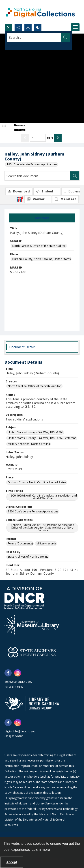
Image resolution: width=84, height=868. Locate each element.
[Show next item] (58, 138)
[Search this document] (38, 176)
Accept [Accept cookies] (12, 862)
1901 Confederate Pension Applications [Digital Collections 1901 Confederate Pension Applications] (33, 511)
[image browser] (17, 127)
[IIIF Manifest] (65, 199)
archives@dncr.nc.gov (18, 682)
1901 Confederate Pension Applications (32, 164)
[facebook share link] (8, 673)
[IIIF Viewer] (38, 199)
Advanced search (18, 45)
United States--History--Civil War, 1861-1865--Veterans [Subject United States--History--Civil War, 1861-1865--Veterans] (42, 438)
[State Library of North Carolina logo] (32, 704)
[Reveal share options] (18, 27)
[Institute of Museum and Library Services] (32, 625)
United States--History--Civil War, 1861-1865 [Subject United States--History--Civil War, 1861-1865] (36, 432)
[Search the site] (34, 37)
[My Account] (28, 27)
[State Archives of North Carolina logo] (32, 652)
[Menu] (75, 27)
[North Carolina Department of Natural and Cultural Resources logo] (24, 598)
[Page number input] (38, 138)
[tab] (42, 218)
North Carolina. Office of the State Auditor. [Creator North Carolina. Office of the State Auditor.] (39, 246)
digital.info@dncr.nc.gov (20, 731)
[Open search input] (8, 27)
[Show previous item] (25, 138)
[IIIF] (20, 199)
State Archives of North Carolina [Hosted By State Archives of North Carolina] (28, 557)
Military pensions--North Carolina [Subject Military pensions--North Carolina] (29, 444)
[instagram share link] (18, 673)
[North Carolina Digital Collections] (40, 12)
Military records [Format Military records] (46, 543)
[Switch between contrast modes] (38, 27)
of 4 (50, 138)
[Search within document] (75, 176)
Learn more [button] (41, 850)
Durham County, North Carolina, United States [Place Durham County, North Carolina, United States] (41, 259)
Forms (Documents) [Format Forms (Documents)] (20, 543)
